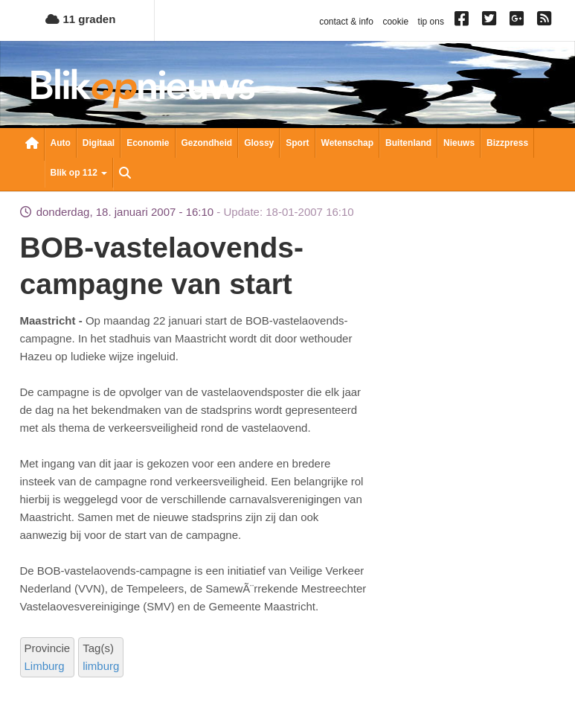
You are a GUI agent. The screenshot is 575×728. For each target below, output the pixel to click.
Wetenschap (347, 143)
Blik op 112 (79, 173)
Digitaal (99, 143)
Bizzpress (507, 143)
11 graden (80, 19)
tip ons (431, 22)
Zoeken (125, 174)
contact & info (346, 22)
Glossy (259, 143)
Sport (297, 143)
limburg (101, 666)
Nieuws (459, 143)
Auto (61, 143)
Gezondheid (207, 143)
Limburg (45, 666)
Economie (148, 143)
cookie (395, 22)
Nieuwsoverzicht (32, 144)
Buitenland (408, 143)
